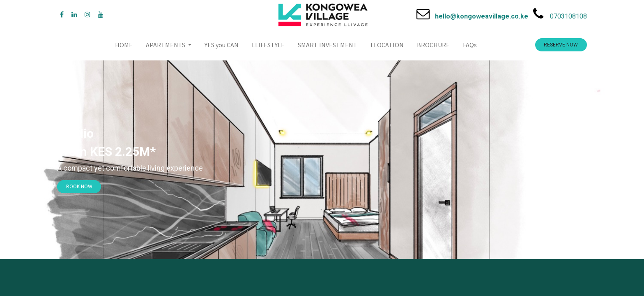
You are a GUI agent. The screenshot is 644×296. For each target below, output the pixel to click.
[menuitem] (124, 45)
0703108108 (568, 16)
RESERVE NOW (561, 45)
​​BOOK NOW (79, 187)
